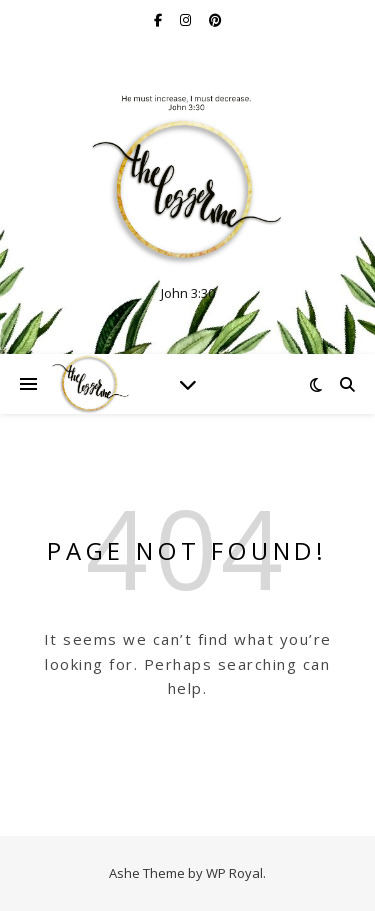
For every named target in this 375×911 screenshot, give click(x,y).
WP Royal (234, 873)
